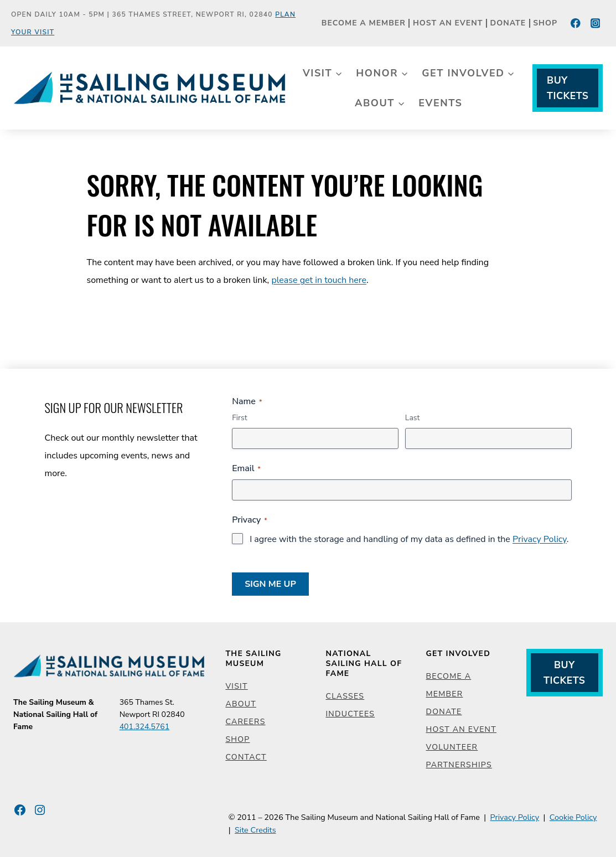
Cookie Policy (573, 817)
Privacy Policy (540, 539)
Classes (345, 696)
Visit (236, 686)
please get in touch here (319, 280)
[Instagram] (595, 23)
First (239, 418)
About (241, 704)
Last (413, 418)
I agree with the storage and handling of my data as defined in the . (409, 539)
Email (246, 468)
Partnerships (459, 765)
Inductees (350, 714)
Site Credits (255, 830)
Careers (245, 722)
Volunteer (452, 747)
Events (440, 103)
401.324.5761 (144, 727)
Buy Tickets (568, 88)
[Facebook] (576, 23)
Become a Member (364, 24)
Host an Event (448, 24)
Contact (246, 757)
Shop (545, 24)
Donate (508, 24)
